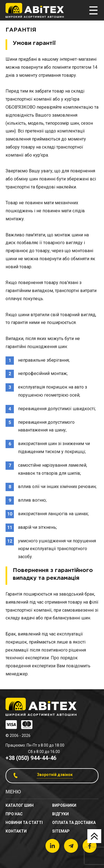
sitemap (61, 831)
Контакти (16, 831)
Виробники (64, 805)
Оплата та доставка (74, 823)
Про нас (14, 814)
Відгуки (60, 814)
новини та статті (24, 823)
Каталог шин (20, 805)
